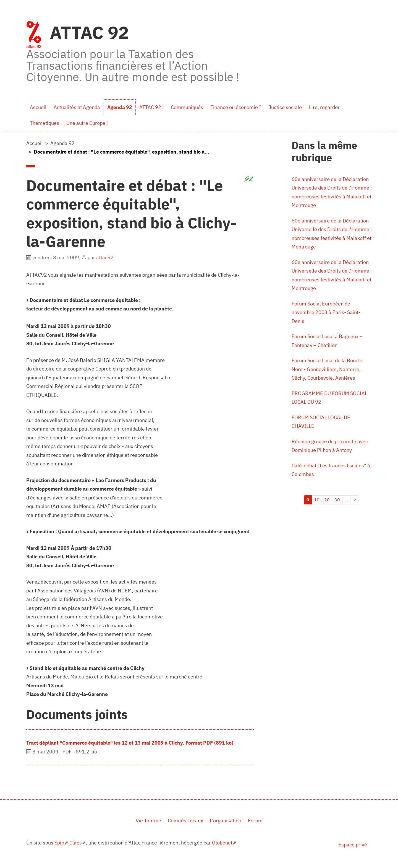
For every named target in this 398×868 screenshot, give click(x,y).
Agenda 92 (120, 107)
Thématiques (44, 123)
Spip (59, 843)
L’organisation (226, 821)
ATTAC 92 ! (151, 107)
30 (337, 500)
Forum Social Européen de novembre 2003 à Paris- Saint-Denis (326, 312)
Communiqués (187, 107)
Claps (76, 843)
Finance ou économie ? (236, 107)
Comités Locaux (185, 821)
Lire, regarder (324, 107)
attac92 (105, 257)
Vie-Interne (148, 821)
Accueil (38, 107)
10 (317, 500)
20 (327, 500)
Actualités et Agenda (77, 107)
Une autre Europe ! (87, 123)
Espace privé (353, 845)
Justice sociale (285, 107)
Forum (255, 821)
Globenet (222, 843)
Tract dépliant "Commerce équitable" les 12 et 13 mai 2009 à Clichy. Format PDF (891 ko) (130, 743)
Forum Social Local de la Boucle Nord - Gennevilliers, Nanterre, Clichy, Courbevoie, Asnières (327, 369)
